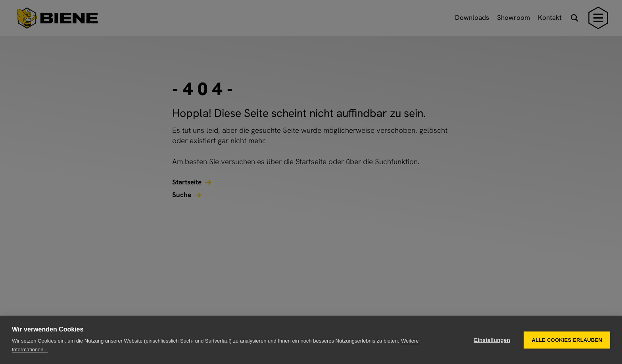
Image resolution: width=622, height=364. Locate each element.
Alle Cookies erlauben (567, 340)
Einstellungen (492, 340)
